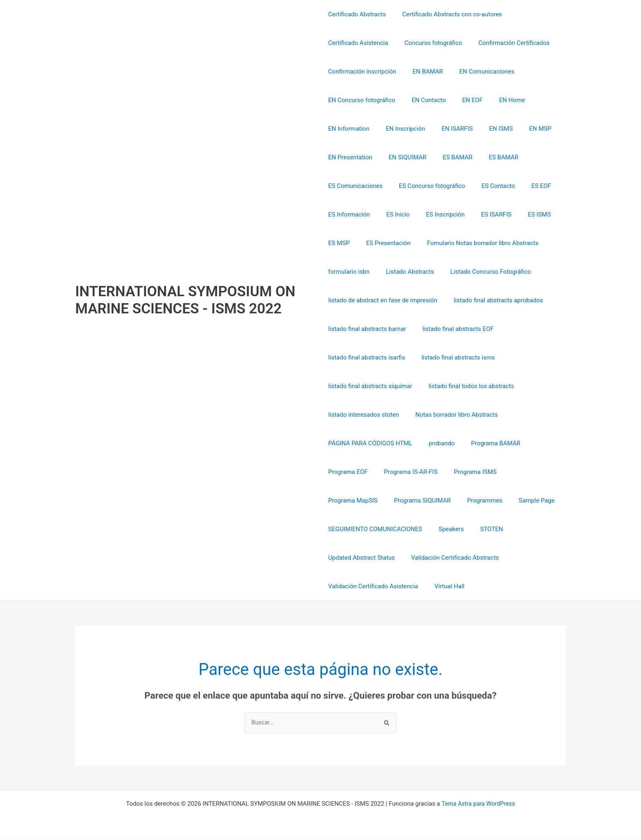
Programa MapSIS (526, 472)
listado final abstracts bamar (367, 329)
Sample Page (463, 500)
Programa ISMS (467, 472)
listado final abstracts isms (454, 357)
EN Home (500, 100)
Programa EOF (348, 472)
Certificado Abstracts (357, 14)
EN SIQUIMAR (403, 157)
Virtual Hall (446, 586)
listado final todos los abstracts (467, 386)
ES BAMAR (449, 157)
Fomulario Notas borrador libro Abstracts (474, 243)
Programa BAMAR (487, 443)
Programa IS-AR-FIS (407, 472)
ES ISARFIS (484, 214)
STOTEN (483, 529)
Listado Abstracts (406, 272)
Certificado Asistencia (358, 43)
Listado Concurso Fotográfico (483, 272)
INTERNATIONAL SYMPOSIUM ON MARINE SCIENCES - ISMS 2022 (185, 300)
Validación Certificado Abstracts (451, 558)
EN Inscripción (401, 129)
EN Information (349, 129)
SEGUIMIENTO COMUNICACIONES (375, 529)
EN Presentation (350, 157)
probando (437, 443)
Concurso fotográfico (429, 43)
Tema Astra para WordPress (478, 804)
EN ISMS (489, 129)
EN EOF (464, 100)
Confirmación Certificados (506, 43)
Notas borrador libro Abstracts (453, 415)
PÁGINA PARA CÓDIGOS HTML (370, 443)
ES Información (349, 214)
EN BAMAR (424, 71)
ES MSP (339, 243)
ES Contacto (490, 186)
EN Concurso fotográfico (362, 100)
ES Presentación (384, 243)
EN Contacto (425, 100)
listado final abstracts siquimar (370, 386)
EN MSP (524, 129)
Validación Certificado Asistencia (373, 586)
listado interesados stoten (364, 415)
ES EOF (529, 186)
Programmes (415, 500)
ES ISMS (523, 214)
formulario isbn (349, 272)
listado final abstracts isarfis (367, 357)
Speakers (447, 529)
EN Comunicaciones (479, 71)
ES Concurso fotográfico (428, 186)
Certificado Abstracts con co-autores (448, 14)
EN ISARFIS (449, 129)
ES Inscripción (437, 214)
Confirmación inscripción (362, 71)
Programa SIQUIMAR (357, 500)
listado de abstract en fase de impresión (383, 300)
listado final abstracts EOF (454, 329)
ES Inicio (394, 214)
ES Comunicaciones (355, 186)
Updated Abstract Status (362, 558)
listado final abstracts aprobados (494, 300)
